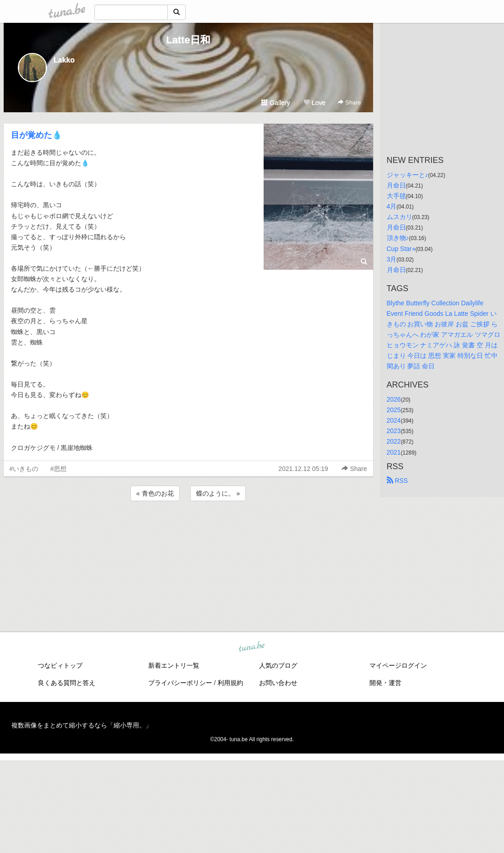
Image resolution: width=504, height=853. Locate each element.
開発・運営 (385, 683)
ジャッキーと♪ (408, 175)
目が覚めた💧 (36, 135)
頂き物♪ (398, 238)
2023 (394, 431)
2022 (394, 441)
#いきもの (24, 469)
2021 (394, 452)
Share (349, 102)
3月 (392, 259)
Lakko (64, 60)
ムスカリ (400, 217)
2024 (394, 420)
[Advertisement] (188, 528)
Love (314, 103)
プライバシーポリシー (180, 683)
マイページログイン (398, 665)
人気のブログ (278, 665)
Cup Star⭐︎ (401, 249)
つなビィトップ (60, 665)
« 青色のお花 (155, 493)
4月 (392, 206)
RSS (397, 481)
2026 (394, 399)
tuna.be (252, 647)
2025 (394, 410)
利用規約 (230, 683)
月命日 (396, 185)
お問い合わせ (278, 683)
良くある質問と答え (67, 683)
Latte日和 (188, 40)
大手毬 (396, 196)
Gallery (275, 103)
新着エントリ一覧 (174, 665)
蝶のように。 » (218, 493)
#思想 (58, 469)
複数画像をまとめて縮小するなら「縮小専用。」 (82, 725)
